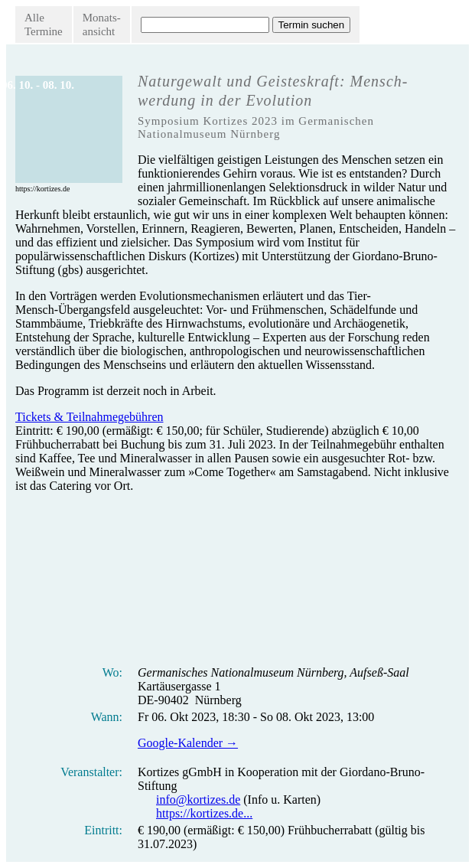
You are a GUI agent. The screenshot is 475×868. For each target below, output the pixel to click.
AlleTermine (44, 24)
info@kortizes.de (198, 799)
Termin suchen (312, 25)
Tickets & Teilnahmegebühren (89, 417)
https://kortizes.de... (204, 813)
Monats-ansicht (102, 24)
